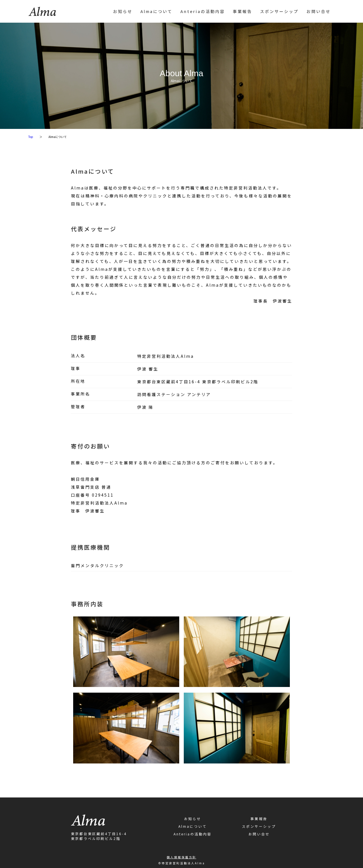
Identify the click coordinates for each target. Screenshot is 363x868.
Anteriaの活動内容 (203, 11)
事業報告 (242, 11)
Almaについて (156, 11)
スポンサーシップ (279, 11)
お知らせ (123, 11)
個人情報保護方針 (181, 857)
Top (31, 137)
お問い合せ (319, 11)
